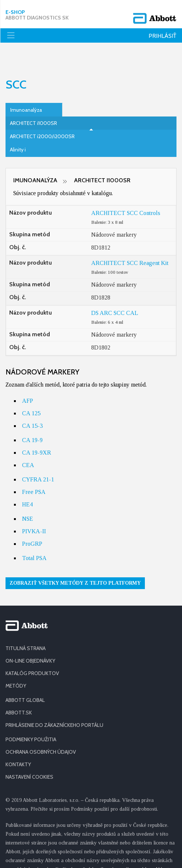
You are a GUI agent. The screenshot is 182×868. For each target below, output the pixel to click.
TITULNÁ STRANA (26, 626)
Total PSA (34, 536)
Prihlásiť (163, 32)
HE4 (27, 482)
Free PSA (34, 470)
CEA (28, 443)
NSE (28, 497)
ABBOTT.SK (19, 691)
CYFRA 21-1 (38, 457)
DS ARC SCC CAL (115, 291)
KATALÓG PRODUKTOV (32, 651)
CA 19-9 (32, 418)
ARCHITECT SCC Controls (126, 191)
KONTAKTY (18, 742)
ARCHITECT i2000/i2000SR (42, 114)
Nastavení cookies (29, 755)
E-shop (37, 13)
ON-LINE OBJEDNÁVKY (30, 639)
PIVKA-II (34, 509)
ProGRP (32, 522)
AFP (28, 379)
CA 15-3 (32, 404)
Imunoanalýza (26, 88)
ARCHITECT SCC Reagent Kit (130, 241)
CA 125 (31, 391)
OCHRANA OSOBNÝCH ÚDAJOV (41, 730)
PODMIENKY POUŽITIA (31, 717)
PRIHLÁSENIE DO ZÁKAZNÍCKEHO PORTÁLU (54, 703)
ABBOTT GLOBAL (25, 678)
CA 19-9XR (37, 431)
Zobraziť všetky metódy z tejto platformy (75, 561)
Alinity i (18, 128)
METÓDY (16, 664)
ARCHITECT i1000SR (33, 101)
